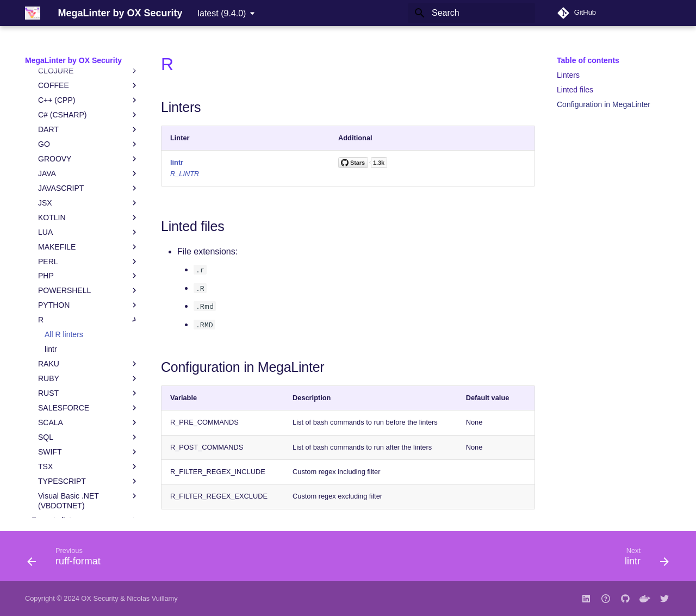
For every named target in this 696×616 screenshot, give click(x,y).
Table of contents (588, 60)
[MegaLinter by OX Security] (33, 13)
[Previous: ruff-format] (67, 559)
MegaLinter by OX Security (73, 60)
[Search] (471, 13)
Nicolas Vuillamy (152, 598)
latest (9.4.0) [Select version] (222, 13)
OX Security (100, 598)
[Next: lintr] (643, 559)
